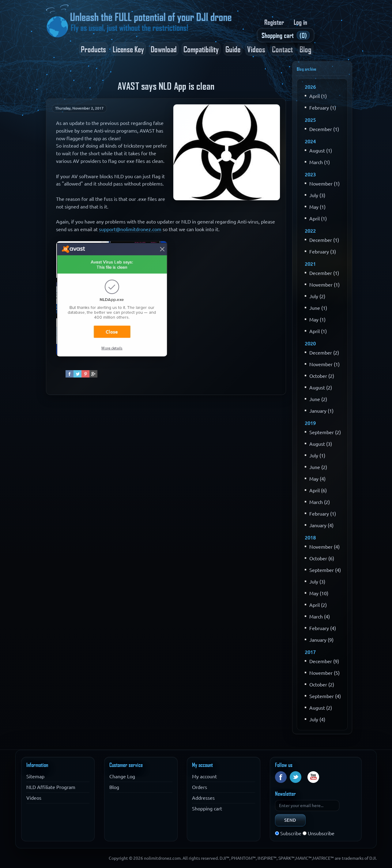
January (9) (321, 640)
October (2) (322, 376)
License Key (128, 49)
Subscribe (291, 833)
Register (274, 22)
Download (164, 49)
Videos (256, 49)
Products (93, 49)
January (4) (321, 525)
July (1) (317, 456)
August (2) (321, 388)
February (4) (323, 628)
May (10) (319, 593)
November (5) (324, 673)
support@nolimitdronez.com (130, 229)
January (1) (321, 411)
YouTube (313, 777)
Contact (282, 49)
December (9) (324, 661)
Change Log (122, 776)
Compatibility (201, 49)
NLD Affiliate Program (51, 787)
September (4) (325, 570)
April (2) (318, 605)
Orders (200, 787)
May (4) (317, 479)
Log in (300, 22)
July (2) (317, 296)
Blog (305, 49)
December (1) (324, 129)
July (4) (317, 720)
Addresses (203, 798)
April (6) (318, 490)
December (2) (324, 353)
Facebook (281, 777)
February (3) (323, 252)
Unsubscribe (321, 833)
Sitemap (35, 776)
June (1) (318, 308)
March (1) (320, 162)
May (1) (317, 207)
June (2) (318, 399)
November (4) (324, 547)
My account (204, 776)
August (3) (321, 444)
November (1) (324, 184)
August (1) (321, 151)
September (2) (325, 432)
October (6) (322, 558)
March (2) (320, 502)
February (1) (323, 108)
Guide (233, 49)
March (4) (320, 617)
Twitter (296, 777)
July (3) (317, 195)
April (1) (318, 96)
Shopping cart (207, 809)
